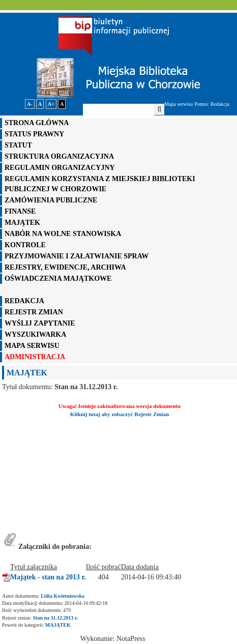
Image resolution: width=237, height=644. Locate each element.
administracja (35, 357)
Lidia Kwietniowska (63, 596)
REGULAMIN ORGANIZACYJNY (60, 168)
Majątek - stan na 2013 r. (48, 577)
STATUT (18, 145)
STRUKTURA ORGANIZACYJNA (59, 156)
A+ (51, 104)
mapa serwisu (32, 346)
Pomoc (202, 104)
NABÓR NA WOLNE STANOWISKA (63, 234)
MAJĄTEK (22, 223)
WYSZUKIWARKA (35, 334)
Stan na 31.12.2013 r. (56, 618)
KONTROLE (25, 245)
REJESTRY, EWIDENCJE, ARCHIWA (65, 267)
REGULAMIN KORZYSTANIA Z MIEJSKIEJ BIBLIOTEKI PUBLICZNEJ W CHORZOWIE (100, 184)
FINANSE (20, 211)
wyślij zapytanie (40, 323)
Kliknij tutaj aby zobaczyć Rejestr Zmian (120, 414)
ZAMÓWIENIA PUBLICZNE (51, 200)
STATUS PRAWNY (34, 134)
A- (30, 104)
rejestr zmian (34, 312)
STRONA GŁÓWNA (37, 123)
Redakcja (220, 104)
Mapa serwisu (179, 104)
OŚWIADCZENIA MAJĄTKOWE (58, 279)
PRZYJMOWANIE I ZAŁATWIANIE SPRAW (77, 256)
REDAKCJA (24, 301)
